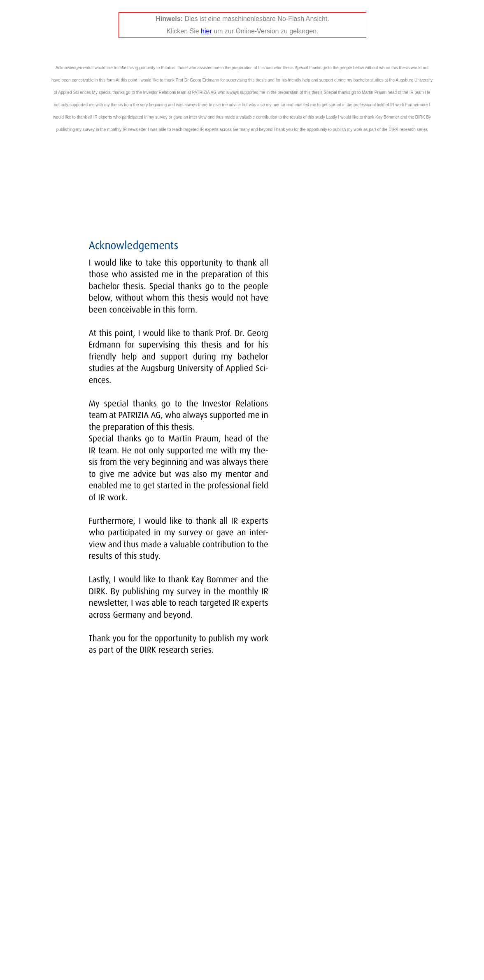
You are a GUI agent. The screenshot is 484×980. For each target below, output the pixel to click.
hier (206, 31)
